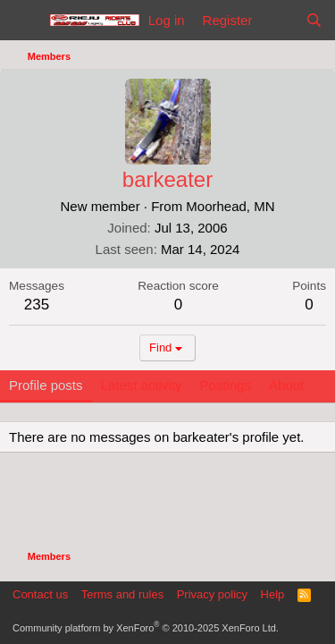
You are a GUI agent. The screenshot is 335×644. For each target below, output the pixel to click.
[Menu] (25, 21)
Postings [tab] (225, 385)
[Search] (314, 20)
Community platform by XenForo (146, 628)
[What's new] (278, 20)
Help (273, 594)
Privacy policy (212, 594)
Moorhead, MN (230, 206)
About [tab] (286, 385)
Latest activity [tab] (142, 385)
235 (37, 305)
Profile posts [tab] (46, 385)
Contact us (40, 594)
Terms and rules (122, 594)
